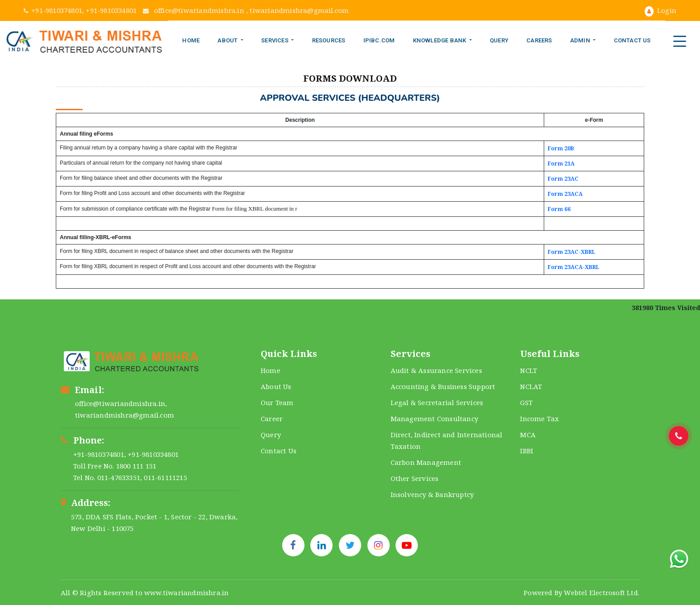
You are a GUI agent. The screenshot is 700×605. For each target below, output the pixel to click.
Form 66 (559, 209)
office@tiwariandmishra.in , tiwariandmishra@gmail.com (246, 10)
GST (526, 402)
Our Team (277, 402)
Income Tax (540, 419)
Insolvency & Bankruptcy (432, 494)
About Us (276, 386)
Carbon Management (426, 462)
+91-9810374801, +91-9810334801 (81, 10)
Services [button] (275, 40)
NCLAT (531, 386)
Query (499, 40)
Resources (329, 40)
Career (272, 419)
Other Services (415, 478)
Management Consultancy (434, 419)
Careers (539, 40)
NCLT (529, 370)
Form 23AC (563, 179)
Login (660, 10)
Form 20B (561, 148)
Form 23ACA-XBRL (574, 267)
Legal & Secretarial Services (437, 402)
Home (191, 40)
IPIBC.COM (379, 40)
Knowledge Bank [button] (440, 40)
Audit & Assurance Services (436, 370)
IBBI (527, 451)
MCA (528, 435)
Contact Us (632, 40)
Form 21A (561, 164)
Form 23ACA (565, 194)
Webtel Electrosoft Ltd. (602, 593)
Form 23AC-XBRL (572, 252)
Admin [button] (581, 40)
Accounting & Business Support (443, 386)
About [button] (228, 40)
